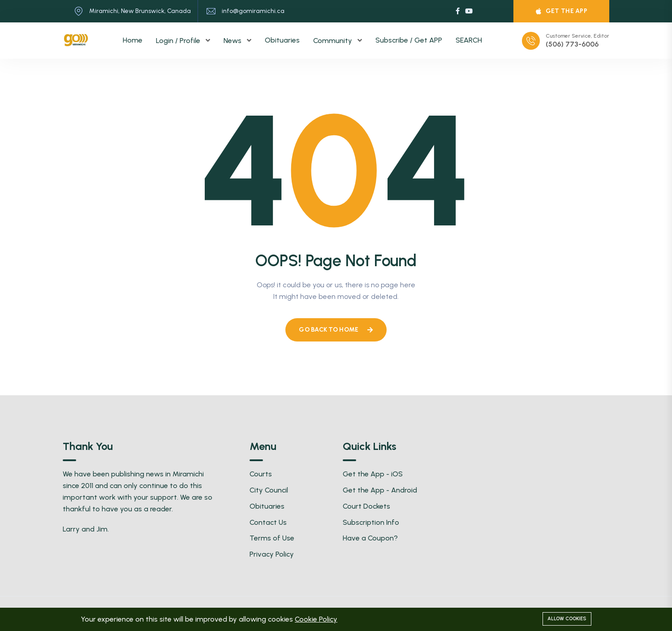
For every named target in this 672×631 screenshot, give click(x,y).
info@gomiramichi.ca (253, 11)
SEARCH (469, 40)
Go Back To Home (336, 330)
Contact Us (268, 522)
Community (334, 41)
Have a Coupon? (370, 538)
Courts (261, 474)
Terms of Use (272, 538)
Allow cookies (567, 619)
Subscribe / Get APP (409, 40)
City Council (269, 490)
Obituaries (282, 40)
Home (133, 40)
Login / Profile (179, 41)
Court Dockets (366, 506)
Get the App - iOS (373, 474)
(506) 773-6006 (572, 44)
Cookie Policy (316, 619)
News (233, 41)
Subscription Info (371, 522)
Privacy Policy (272, 554)
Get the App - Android (380, 490)
